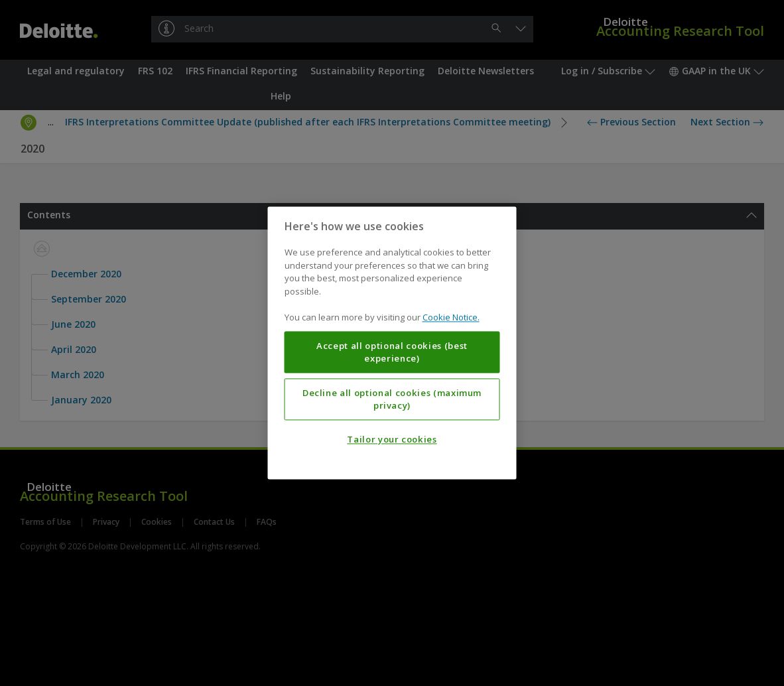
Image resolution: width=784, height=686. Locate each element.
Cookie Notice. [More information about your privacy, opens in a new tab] (451, 318)
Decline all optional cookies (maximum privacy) (392, 399)
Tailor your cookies (392, 440)
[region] (392, 343)
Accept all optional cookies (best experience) (392, 352)
